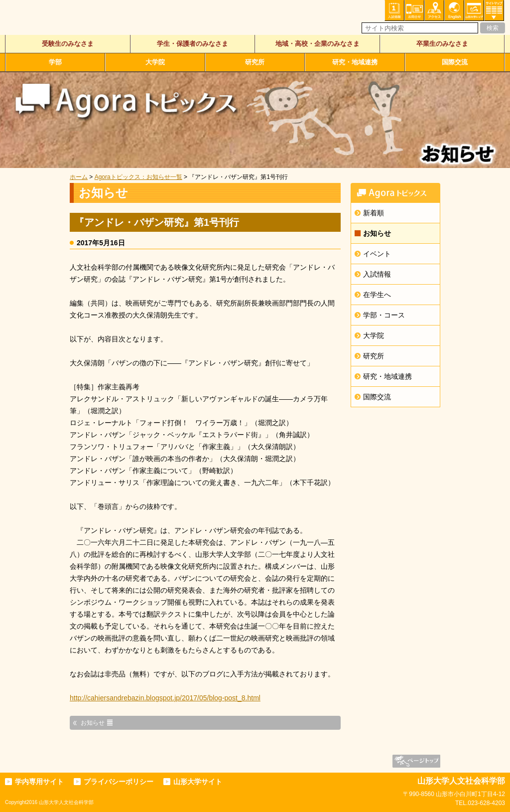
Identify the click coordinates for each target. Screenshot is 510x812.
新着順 (374, 213)
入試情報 (377, 274)
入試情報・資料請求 (394, 10)
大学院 (155, 62)
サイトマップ (494, 10)
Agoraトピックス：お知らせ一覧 (138, 177)
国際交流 (455, 62)
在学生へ (377, 295)
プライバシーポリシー (119, 782)
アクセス (434, 10)
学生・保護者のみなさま (192, 44)
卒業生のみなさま (442, 44)
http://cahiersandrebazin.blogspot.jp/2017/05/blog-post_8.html (165, 698)
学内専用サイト (39, 782)
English (454, 10)
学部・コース (384, 315)
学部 (55, 62)
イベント (377, 254)
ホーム (79, 177)
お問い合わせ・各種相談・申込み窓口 (414, 10)
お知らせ (377, 233)
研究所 (255, 62)
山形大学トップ (474, 10)
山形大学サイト (198, 782)
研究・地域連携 (355, 62)
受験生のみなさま (68, 44)
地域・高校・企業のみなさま (318, 44)
